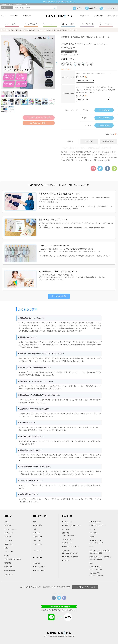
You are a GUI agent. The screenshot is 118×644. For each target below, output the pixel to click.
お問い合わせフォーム (85, 587)
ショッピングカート (110, 8)
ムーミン (92, 529)
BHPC (92, 547)
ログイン (80, 8)
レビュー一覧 (9, 552)
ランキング (8, 537)
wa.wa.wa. (93, 573)
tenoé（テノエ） (68, 543)
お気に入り (93, 8)
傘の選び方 (27, 16)
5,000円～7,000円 (39, 571)
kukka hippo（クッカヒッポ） (72, 525)
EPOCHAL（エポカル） (97, 576)
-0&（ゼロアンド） (68, 539)
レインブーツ (38, 537)
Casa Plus (65, 560)
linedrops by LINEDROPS (70, 557)
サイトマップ (9, 574)
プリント (41, 30)
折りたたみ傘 (32, 30)
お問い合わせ (112, 16)
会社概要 (7, 556)
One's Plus (66, 529)
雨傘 (35, 522)
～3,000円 (37, 563)
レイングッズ (38, 544)
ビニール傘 (37, 533)
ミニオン (92, 537)
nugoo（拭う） (94, 533)
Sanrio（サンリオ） (96, 522)
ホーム (3, 16)
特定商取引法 (9, 567)
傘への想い (14, 16)
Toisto (91, 563)
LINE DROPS (5, 30)
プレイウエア (38, 551)
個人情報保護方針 (10, 571)
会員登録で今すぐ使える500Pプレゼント (59, 2)
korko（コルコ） (68, 522)
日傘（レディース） (21, 30)
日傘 (12, 30)
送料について (111, 134)
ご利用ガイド (84, 16)
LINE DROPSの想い (11, 529)
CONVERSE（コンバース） (98, 525)
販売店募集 (8, 563)
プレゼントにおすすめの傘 (13, 559)
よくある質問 (98, 16)
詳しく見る (82, 77)
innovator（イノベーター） (71, 547)
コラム (6, 548)
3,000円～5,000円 (39, 567)
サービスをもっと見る (59, 296)
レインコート (38, 540)
